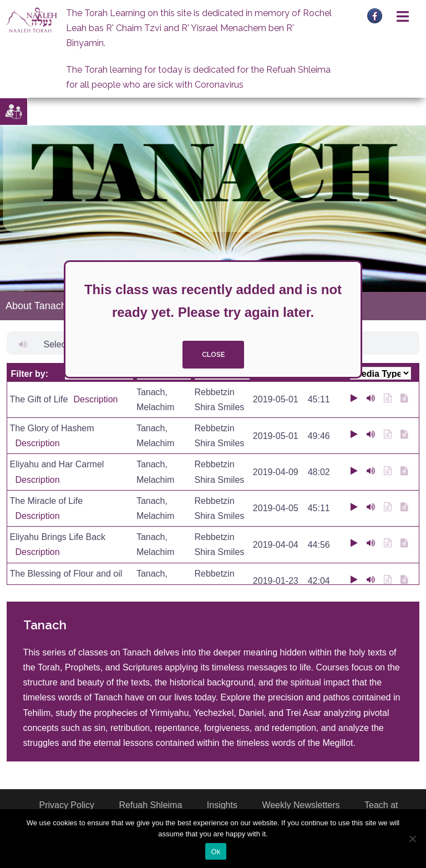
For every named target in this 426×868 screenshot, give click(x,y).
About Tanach (36, 306)
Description (95, 399)
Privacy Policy (67, 805)
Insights (222, 805)
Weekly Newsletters (301, 805)
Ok (215, 852)
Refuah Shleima (151, 805)
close (213, 354)
